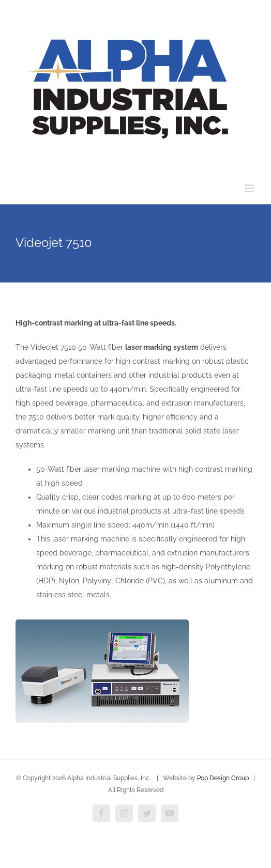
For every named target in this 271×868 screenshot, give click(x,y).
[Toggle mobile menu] (250, 188)
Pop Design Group (223, 778)
